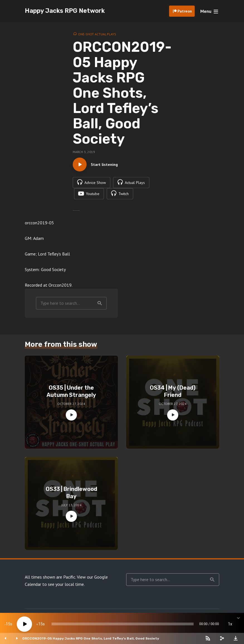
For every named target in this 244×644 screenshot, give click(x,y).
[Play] (24, 624)
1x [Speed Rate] (230, 624)
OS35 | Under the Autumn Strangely (71, 391)
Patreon (185, 11)
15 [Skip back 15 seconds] (8, 624)
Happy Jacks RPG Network (65, 11)
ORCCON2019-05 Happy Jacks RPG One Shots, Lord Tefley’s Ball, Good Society (91, 638)
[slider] (123, 624)
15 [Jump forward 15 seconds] (40, 624)
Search (100, 303)
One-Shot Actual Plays (97, 34)
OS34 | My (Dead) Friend (173, 391)
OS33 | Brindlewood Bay (71, 493)
